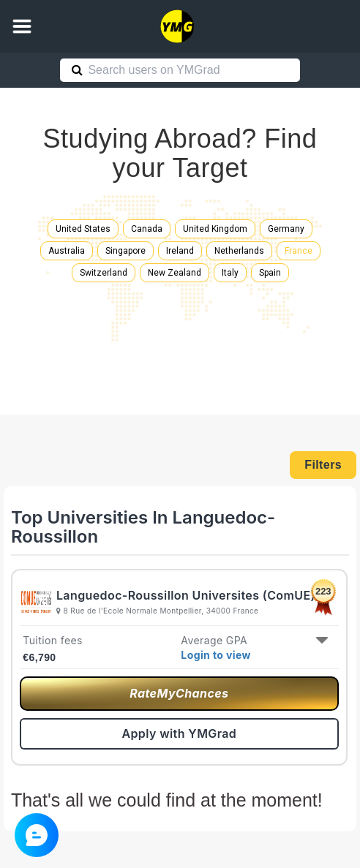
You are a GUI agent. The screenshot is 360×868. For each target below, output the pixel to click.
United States (83, 229)
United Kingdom (215, 229)
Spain (270, 273)
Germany (286, 229)
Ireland (180, 251)
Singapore (125, 251)
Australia (67, 251)
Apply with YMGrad (179, 733)
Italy (230, 273)
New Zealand (175, 273)
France (299, 251)
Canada (147, 229)
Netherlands (239, 251)
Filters (323, 465)
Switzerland (104, 273)
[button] (22, 26)
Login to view (216, 655)
